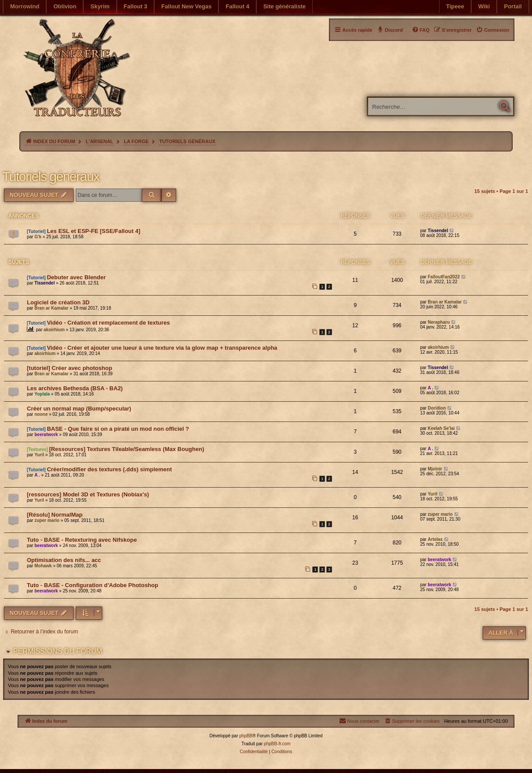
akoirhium (54, 330)
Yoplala (42, 394)
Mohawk (43, 566)
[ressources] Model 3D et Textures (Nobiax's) (88, 494)
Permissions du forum (58, 651)
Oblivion (65, 6)
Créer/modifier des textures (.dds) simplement (109, 469)
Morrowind (25, 6)
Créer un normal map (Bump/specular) (79, 409)
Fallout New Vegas (186, 6)
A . (430, 388)
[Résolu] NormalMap (55, 515)
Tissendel (438, 231)
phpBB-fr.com (277, 744)
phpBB (246, 736)
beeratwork (46, 435)
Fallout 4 (237, 6)
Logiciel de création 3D (58, 302)
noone (41, 414)
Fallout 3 (135, 6)
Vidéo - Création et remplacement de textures (108, 323)
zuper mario (47, 520)
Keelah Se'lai (441, 428)
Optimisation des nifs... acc (64, 560)
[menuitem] (493, 30)
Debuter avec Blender (76, 277)
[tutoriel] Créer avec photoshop (70, 368)
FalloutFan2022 (444, 277)
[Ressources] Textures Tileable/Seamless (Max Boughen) (126, 449)
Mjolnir (435, 469)
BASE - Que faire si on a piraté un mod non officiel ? (118, 429)
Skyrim (100, 6)
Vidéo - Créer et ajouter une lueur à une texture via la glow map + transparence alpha (162, 348)
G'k (38, 237)
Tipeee (455, 6)
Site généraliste (284, 6)
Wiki (484, 6)
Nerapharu (439, 322)
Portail (513, 6)
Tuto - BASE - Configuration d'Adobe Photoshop (92, 585)
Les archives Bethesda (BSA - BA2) (75, 388)
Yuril (39, 455)
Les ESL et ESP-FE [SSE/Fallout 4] (93, 231)
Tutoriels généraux (51, 176)
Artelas (435, 539)
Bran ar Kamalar (51, 308)
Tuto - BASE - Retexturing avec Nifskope (82, 540)
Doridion (437, 408)
